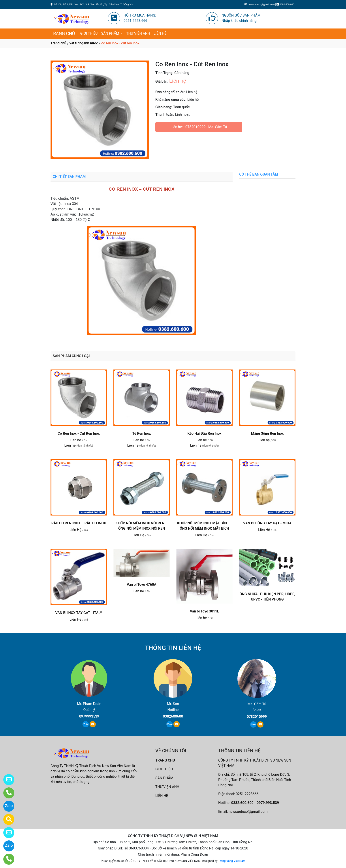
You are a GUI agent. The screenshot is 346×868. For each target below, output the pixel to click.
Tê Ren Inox (142, 433)
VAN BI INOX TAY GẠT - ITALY (79, 613)
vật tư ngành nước (84, 43)
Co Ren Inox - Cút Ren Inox (79, 433)
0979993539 (89, 716)
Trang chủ (58, 43)
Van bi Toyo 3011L (205, 611)
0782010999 (195, 127)
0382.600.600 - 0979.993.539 (255, 803)
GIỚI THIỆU (89, 33)
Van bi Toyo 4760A (142, 585)
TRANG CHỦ (63, 34)
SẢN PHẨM (110, 33)
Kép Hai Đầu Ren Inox (205, 433)
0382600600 (173, 716)
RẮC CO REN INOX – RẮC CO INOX (79, 523)
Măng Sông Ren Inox (267, 433)
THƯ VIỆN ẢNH (138, 33)
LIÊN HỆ (160, 33)
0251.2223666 (247, 794)
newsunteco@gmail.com (248, 812)
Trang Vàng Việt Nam (232, 861)
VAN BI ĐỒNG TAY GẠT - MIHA (267, 523)
